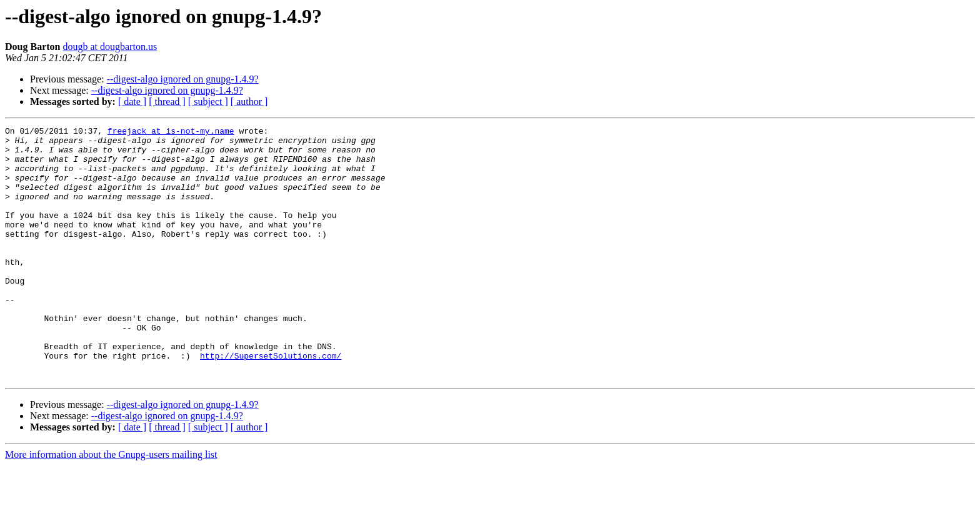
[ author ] (249, 102)
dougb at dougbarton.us (110, 47)
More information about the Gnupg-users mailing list (111, 505)
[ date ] (132, 102)
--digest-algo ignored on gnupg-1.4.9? (183, 79)
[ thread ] (167, 102)
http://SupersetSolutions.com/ (271, 402)
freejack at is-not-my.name (171, 132)
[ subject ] (208, 102)
